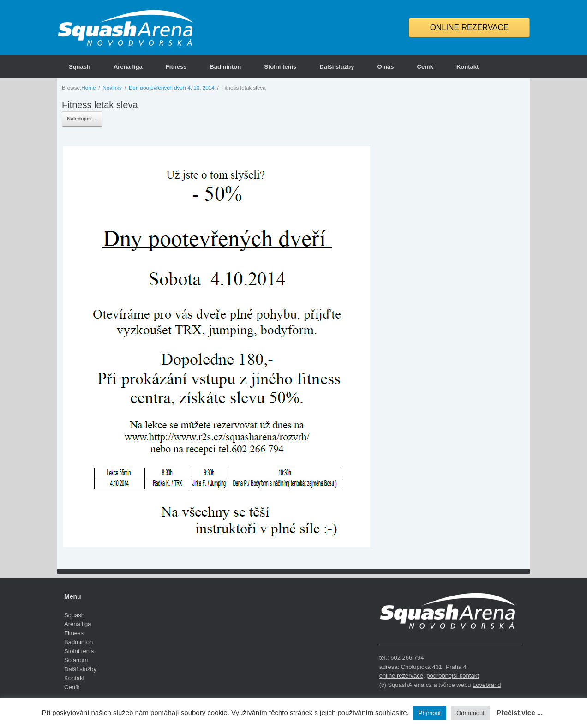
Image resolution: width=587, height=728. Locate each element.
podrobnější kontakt (452, 676)
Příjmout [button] (430, 713)
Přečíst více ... (520, 713)
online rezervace (401, 676)
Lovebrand (487, 685)
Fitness (176, 67)
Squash (80, 67)
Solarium (76, 660)
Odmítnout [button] (470, 713)
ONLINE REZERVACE (469, 27)
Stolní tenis (280, 67)
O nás (385, 67)
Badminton (225, 67)
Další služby (337, 67)
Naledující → (82, 119)
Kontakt (467, 67)
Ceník (425, 67)
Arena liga (128, 67)
